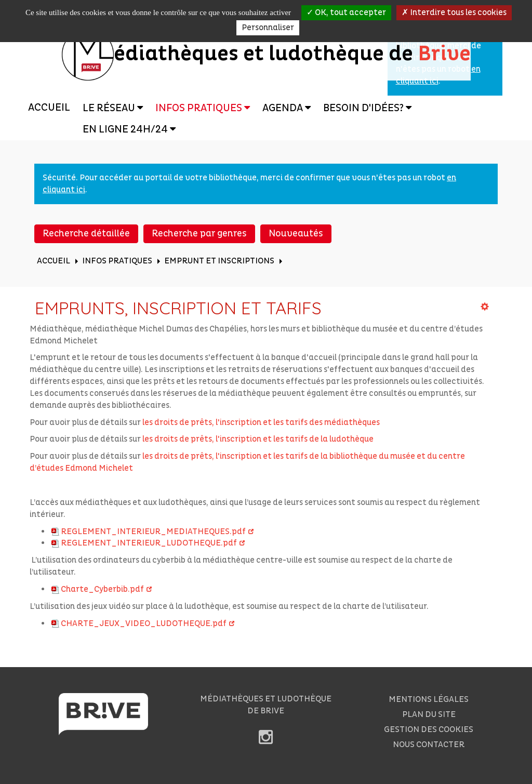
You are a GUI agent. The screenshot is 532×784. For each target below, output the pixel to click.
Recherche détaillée (86, 234)
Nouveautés (296, 234)
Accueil (49, 108)
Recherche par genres (199, 234)
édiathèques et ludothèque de (266, 54)
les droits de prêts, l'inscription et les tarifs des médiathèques (261, 422)
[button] (113, 108)
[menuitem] (49, 108)
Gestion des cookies (429, 729)
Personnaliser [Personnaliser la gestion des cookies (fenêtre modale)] (268, 28)
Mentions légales (429, 699)
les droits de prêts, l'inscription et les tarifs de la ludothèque (258, 439)
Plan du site (429, 714)
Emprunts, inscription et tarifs (178, 308)
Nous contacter (429, 745)
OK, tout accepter (346, 12)
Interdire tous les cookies (454, 12)
